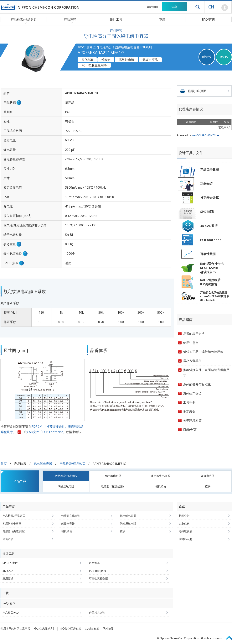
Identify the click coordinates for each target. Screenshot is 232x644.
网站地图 (152, 7)
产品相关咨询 (97, 613)
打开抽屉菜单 (198, 7)
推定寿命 (189, 411)
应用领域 (8, 578)
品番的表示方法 (194, 334)
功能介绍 (206, 184)
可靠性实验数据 (98, 578)
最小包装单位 (192, 361)
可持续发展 (185, 531)
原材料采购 (185, 539)
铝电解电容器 (43, 464)
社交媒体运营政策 (70, 628)
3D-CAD (8, 571)
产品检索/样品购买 (72, 464)
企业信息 (184, 524)
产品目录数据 (209, 170)
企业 (174, 6)
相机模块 (161, 486)
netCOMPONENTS (204, 135)
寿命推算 (94, 563)
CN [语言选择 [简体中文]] (211, 7)
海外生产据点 (192, 393)
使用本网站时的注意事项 (15, 628)
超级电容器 (208, 476)
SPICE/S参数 (10, 563)
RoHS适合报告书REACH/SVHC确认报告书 (212, 268)
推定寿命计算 (209, 198)
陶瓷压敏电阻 (66, 486)
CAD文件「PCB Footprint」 (46, 432)
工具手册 (189, 402)
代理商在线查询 (71, 516)
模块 (208, 486)
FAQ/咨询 (209, 19)
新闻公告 (184, 516)
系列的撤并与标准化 (197, 384)
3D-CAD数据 (209, 226)
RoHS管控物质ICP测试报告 (210, 282)
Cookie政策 (92, 628)
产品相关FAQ (11, 613)
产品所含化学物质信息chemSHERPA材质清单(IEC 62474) (215, 296)
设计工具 (116, 19)
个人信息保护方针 (45, 628)
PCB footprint (211, 240)
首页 (4, 464)
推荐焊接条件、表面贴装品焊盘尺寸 (206, 373)
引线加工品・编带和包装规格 (203, 352)
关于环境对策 (192, 421)
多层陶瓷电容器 (161, 476)
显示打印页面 (197, 91)
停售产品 (8, 539)
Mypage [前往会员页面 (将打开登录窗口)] (225, 8)
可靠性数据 (208, 254)
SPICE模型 (207, 212)
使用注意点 (191, 343)
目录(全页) (190, 430)
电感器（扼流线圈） (113, 486)
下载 (162, 19)
